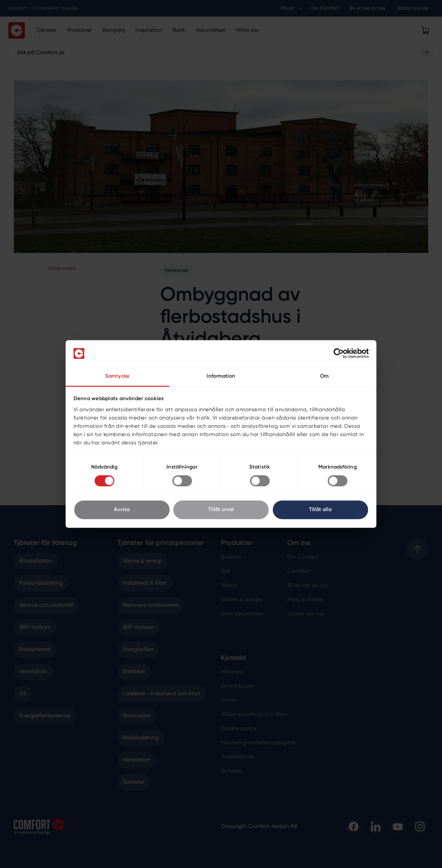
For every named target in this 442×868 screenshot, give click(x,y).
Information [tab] (221, 376)
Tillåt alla (320, 510)
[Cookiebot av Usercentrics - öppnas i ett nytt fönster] (339, 353)
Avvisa (122, 510)
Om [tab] (324, 376)
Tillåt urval (221, 510)
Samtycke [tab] (117, 376)
